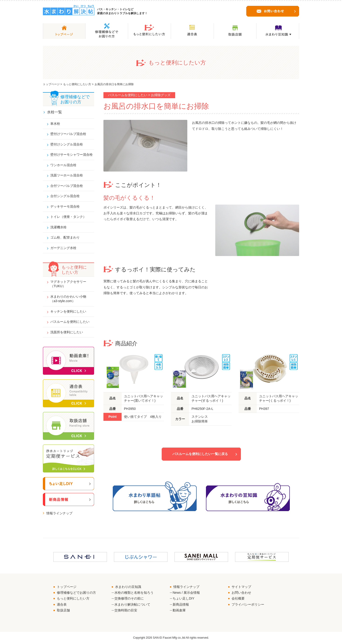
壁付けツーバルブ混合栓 (68, 134)
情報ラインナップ (59, 514)
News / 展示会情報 (186, 593)
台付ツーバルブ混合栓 (67, 186)
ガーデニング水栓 (63, 248)
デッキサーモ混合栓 (65, 206)
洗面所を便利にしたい (67, 332)
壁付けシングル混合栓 (67, 144)
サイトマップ (241, 587)
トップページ (51, 84)
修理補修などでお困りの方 (76, 593)
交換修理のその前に (129, 599)
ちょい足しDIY (183, 599)
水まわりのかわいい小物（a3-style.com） (68, 299)
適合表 (62, 605)
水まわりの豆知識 (128, 587)
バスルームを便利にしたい (70, 322)
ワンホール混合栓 (63, 165)
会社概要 (238, 599)
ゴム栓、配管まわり (65, 238)
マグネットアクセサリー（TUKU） (68, 284)
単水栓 (55, 124)
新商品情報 (181, 605)
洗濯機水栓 (58, 227)
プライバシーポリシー (248, 605)
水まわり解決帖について (132, 605)
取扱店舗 (63, 610)
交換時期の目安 (126, 610)
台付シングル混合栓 (65, 196)
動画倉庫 (179, 610)
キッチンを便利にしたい (68, 312)
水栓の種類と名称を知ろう (134, 593)
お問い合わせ (241, 593)
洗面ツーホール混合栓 (67, 175)
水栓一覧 (55, 112)
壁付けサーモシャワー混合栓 (72, 155)
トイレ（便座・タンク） (68, 217)
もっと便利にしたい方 (77, 84)
